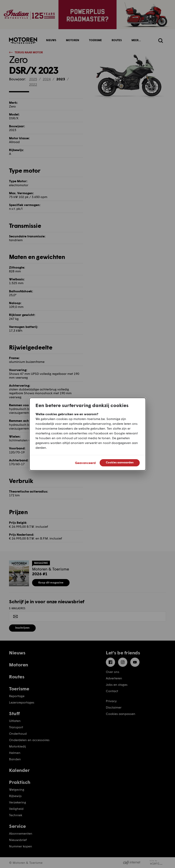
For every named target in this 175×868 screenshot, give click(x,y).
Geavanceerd (85, 463)
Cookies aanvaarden (120, 462)
